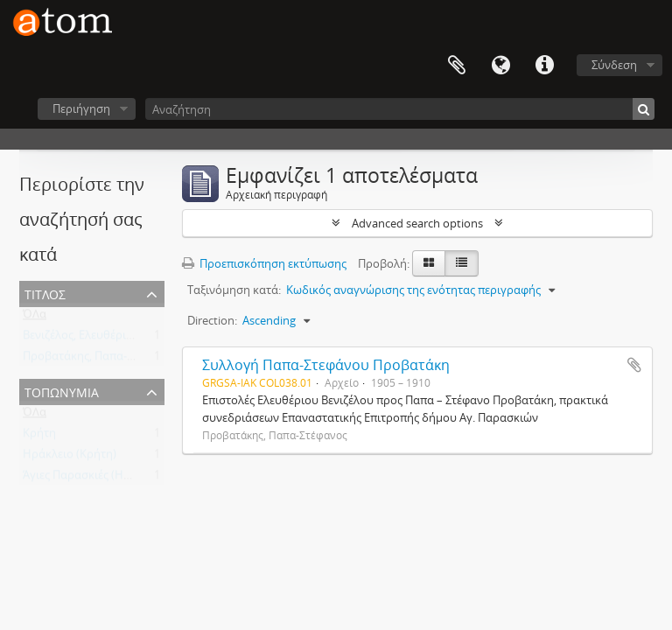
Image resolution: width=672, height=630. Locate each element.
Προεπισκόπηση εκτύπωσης (264, 263)
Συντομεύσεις (544, 66)
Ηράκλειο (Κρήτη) (70, 458)
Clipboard (457, 66)
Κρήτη (39, 437)
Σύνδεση (614, 65)
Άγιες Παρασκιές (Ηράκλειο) (96, 479)
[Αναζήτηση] (400, 109)
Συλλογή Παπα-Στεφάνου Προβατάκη (326, 365)
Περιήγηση (81, 108)
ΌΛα (35, 318)
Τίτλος (45, 293)
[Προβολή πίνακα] (462, 263)
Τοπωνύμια (62, 391)
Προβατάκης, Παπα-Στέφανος (100, 360)
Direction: (212, 320)
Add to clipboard (634, 365)
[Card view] (429, 263)
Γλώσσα (500, 66)
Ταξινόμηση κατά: (234, 290)
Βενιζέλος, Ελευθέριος (80, 339)
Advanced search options (417, 223)
